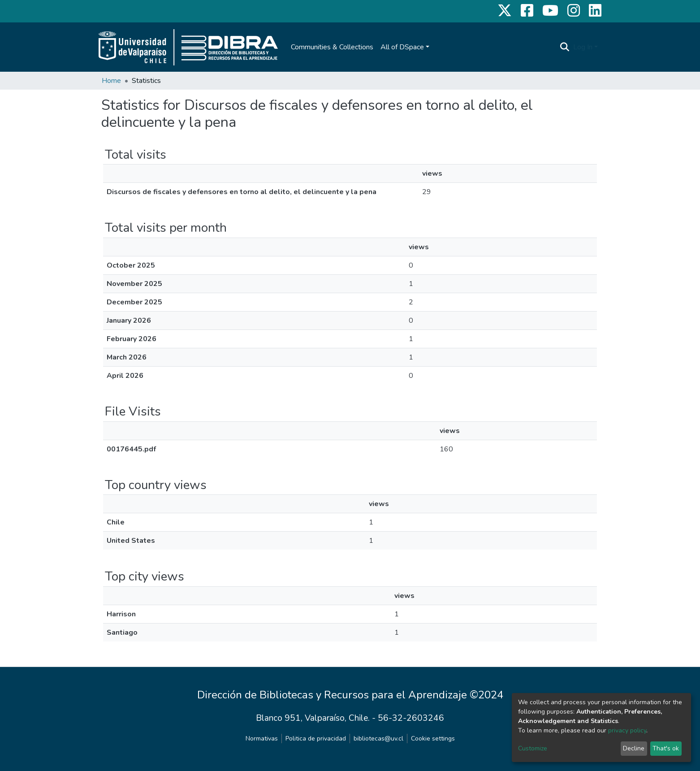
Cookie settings (433, 739)
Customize (533, 748)
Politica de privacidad (316, 739)
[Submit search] (565, 47)
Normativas (262, 739)
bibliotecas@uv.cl (378, 739)
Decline (634, 748)
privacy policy (627, 730)
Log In (583, 47)
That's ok (666, 748)
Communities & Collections (332, 47)
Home (111, 81)
